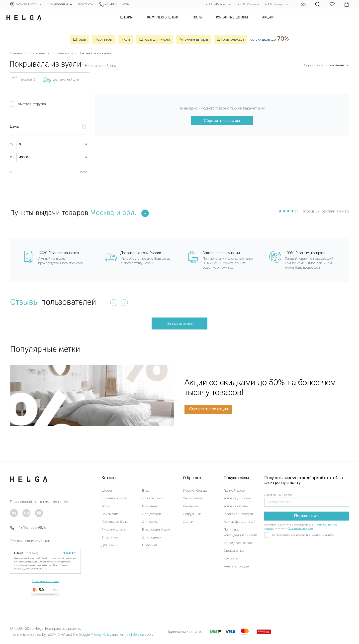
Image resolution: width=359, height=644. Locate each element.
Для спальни (152, 498)
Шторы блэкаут (231, 39)
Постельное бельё (115, 522)
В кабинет (150, 545)
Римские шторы (114, 529)
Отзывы (24, 302)
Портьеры (104, 39)
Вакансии (190, 506)
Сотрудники (192, 514)
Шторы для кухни (155, 39)
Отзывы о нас (234, 551)
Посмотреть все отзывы (45, 581)
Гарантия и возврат (238, 514)
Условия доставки (237, 498)
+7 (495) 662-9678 (28, 528)
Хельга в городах (236, 566)
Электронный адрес (278, 495)
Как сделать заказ (238, 543)
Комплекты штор (168, 21)
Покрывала (110, 514)
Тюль (202, 21)
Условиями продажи (301, 528)
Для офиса (150, 522)
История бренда (195, 490)
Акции (273, 21)
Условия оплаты (236, 506)
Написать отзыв (179, 323)
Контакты (86, 4)
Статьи (188, 522)
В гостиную (110, 537)
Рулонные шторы (237, 21)
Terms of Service (132, 635)
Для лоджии (152, 537)
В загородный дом (156, 529)
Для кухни (109, 545)
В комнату (150, 506)
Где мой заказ (234, 490)
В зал (146, 490)
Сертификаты (193, 498)
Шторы (132, 21)
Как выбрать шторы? (240, 522)
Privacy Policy (101, 635)
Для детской (152, 514)
